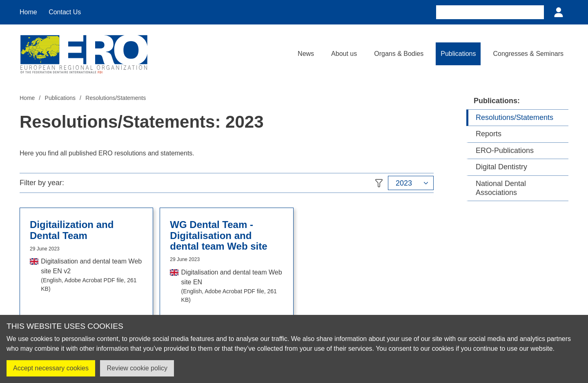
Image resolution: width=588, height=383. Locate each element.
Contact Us (65, 12)
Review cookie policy (137, 368)
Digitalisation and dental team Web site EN (232, 287)
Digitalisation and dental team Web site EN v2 (92, 276)
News (306, 54)
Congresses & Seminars (528, 54)
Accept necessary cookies (51, 368)
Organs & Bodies (399, 54)
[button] (411, 183)
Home (28, 12)
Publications (458, 54)
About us (344, 54)
